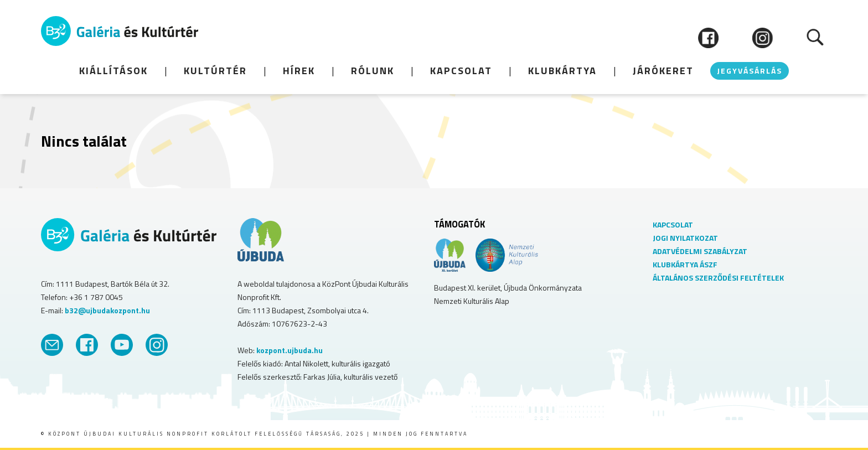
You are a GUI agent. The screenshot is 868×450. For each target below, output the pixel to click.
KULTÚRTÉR (215, 71)
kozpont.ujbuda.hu (290, 350)
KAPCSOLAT (673, 224)
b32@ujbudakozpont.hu (107, 310)
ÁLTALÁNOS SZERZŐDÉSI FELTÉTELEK (718, 278)
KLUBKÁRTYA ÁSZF (685, 264)
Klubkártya (562, 71)
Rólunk (373, 71)
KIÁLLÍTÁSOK (113, 71)
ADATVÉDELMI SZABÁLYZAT (700, 251)
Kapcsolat (461, 71)
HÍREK (299, 71)
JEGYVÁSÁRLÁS (750, 71)
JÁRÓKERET (663, 71)
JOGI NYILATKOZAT (685, 238)
